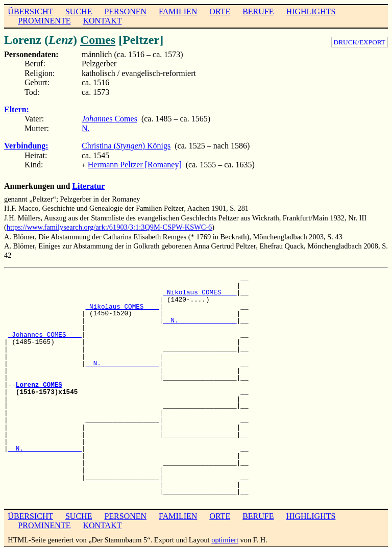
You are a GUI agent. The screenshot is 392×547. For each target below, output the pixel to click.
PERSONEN (125, 11)
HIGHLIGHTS (311, 11)
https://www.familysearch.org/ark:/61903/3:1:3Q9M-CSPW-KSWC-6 (109, 226)
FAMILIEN (178, 11)
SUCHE (79, 11)
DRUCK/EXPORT (360, 42)
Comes (98, 40)
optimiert (225, 539)
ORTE (220, 11)
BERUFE (258, 11)
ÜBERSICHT (30, 11)
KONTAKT (102, 21)
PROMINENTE (44, 21)
